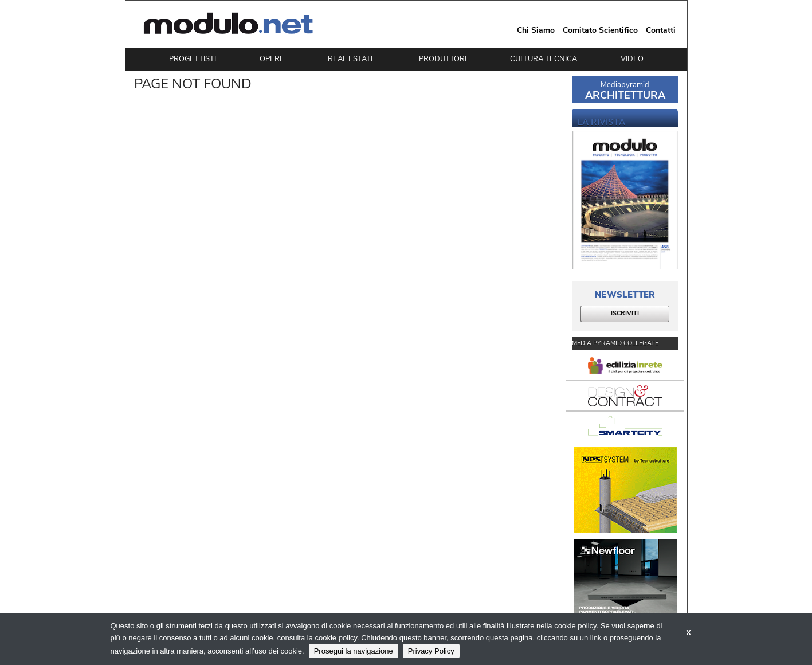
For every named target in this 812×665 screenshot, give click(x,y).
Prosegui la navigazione (354, 651)
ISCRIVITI (625, 313)
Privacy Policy (431, 651)
